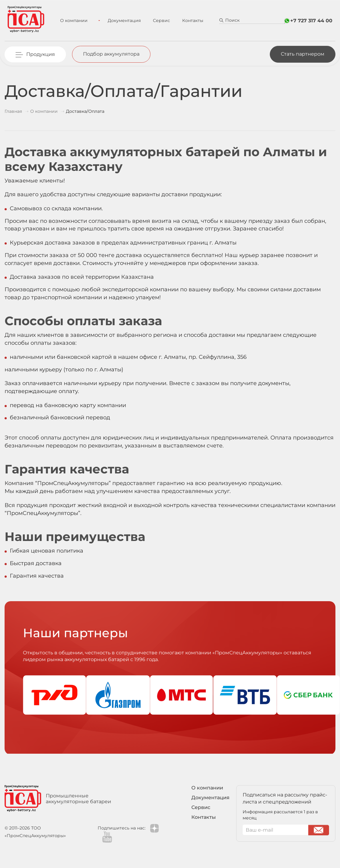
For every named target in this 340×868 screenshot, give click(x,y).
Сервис (156, 20)
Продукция (41, 54)
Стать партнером (303, 54)
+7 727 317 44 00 (311, 21)
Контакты (188, 20)
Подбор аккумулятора (111, 54)
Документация (119, 20)
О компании (77, 20)
